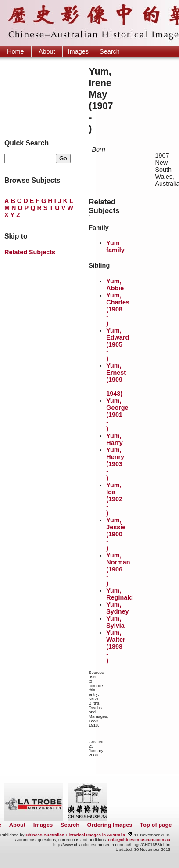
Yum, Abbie (115, 285)
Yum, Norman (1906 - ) (118, 569)
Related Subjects (30, 252)
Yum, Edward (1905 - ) (118, 344)
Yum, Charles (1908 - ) (118, 309)
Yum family (115, 246)
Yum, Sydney (117, 608)
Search (110, 51)
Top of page (156, 825)
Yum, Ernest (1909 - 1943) (116, 380)
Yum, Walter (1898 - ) (116, 647)
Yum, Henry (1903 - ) (115, 464)
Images (78, 51)
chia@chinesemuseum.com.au (139, 840)
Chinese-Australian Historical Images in (75, 835)
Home (15, 51)
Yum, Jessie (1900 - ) (116, 534)
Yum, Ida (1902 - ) (114, 499)
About (47, 51)
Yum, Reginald (120, 594)
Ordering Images (110, 825)
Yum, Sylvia (115, 622)
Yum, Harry (115, 439)
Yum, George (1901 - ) (117, 415)
